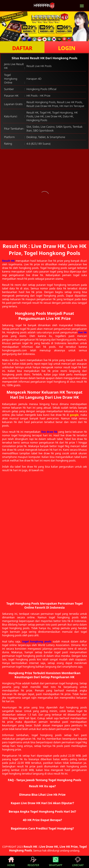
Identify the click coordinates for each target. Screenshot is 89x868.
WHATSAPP (56, 862)
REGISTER (33, 862)
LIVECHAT (78, 862)
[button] (44, 786)
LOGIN (67, 48)
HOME (11, 862)
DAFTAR (22, 48)
